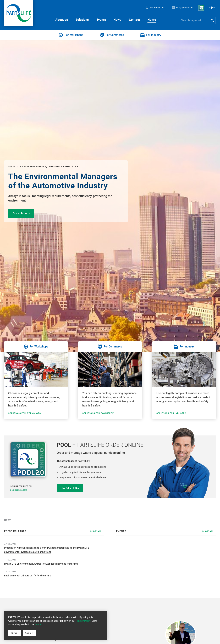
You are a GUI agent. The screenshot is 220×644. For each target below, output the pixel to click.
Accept (29, 633)
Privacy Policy (83, 621)
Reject (15, 633)
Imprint (39, 624)
